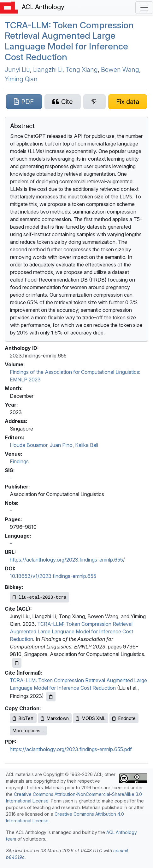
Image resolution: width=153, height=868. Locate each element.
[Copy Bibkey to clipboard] (39, 597)
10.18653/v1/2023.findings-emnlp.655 (53, 576)
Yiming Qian (21, 79)
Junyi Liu (17, 70)
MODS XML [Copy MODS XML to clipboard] (91, 718)
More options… (28, 731)
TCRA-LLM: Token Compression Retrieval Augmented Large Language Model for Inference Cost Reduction (71, 631)
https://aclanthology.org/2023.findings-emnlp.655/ (67, 560)
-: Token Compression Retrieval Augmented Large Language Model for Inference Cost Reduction (69, 41)
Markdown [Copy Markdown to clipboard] (55, 718)
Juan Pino (61, 445)
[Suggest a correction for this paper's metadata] (128, 102)
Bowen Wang (120, 70)
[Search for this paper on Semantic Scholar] (94, 102)
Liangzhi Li (48, 70)
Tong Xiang (82, 70)
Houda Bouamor (29, 445)
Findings (19, 461)
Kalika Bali (87, 445)
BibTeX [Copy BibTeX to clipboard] (23, 718)
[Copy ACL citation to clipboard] (17, 663)
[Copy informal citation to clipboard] (51, 697)
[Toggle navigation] (144, 8)
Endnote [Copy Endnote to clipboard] (124, 718)
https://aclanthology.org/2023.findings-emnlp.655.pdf (71, 749)
